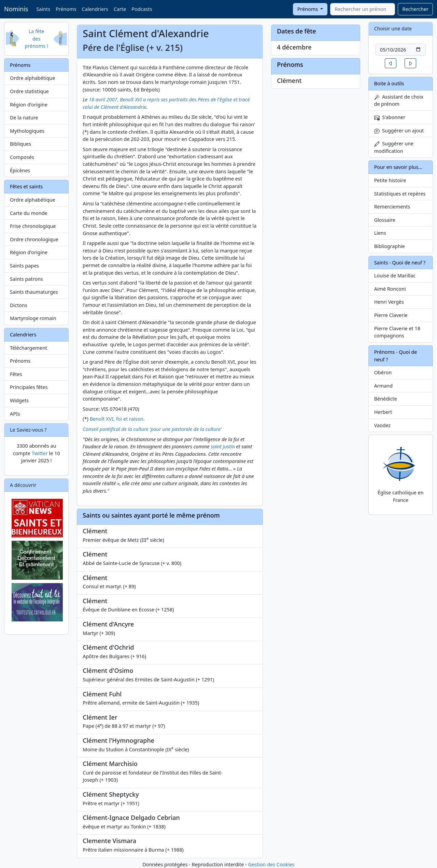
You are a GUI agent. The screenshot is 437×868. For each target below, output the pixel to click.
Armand (383, 386)
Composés (22, 157)
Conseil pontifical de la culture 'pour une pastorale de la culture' (152, 429)
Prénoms (66, 9)
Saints (43, 9)
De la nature (24, 118)
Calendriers (95, 9)
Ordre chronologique (34, 239)
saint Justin (223, 446)
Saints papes (24, 266)
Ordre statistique (29, 91)
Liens (380, 233)
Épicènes (20, 170)
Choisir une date (393, 28)
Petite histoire (390, 180)
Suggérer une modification (394, 147)
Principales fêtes (29, 387)
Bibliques (20, 144)
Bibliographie (390, 246)
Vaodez (383, 425)
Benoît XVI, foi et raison (117, 419)
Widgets (19, 400)
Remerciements (392, 207)
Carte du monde (29, 213)
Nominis (16, 9)
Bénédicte (386, 399)
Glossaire (385, 220)
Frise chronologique (33, 226)
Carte (120, 9)
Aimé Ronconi (390, 289)
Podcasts (142, 9)
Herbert (383, 412)
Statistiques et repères (400, 194)
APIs (15, 414)
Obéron (383, 372)
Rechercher (415, 9)
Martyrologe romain (33, 318)
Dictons (19, 305)
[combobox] (363, 9)
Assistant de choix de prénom (399, 100)
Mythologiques (27, 131)
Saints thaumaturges (34, 292)
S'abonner (390, 117)
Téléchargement (29, 348)
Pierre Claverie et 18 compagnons (397, 332)
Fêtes (16, 374)
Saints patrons (26, 279)
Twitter (40, 453)
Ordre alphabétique (33, 78)
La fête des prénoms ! (37, 39)
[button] (391, 63)
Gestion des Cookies (271, 864)
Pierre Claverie (391, 315)
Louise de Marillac (395, 276)
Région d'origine (29, 105)
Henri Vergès (389, 302)
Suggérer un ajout (399, 131)
